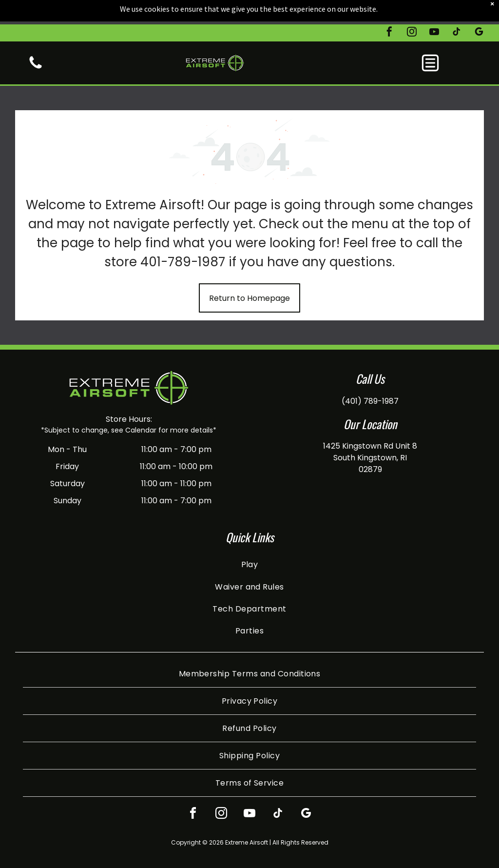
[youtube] (434, 9)
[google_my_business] (479, 9)
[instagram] (412, 9)
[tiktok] (457, 9)
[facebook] (389, 9)
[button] (430, 39)
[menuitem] (250, 564)
